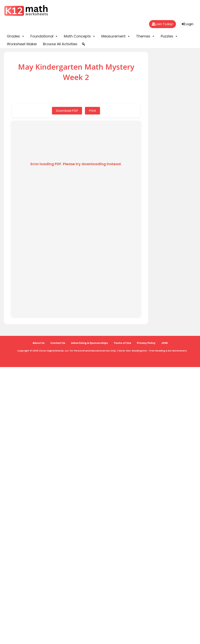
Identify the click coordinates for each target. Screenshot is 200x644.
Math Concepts (80, 36)
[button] (83, 44)
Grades (16, 36)
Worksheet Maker (22, 44)
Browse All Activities (60, 44)
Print (92, 111)
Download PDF (67, 111)
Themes (146, 36)
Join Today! (162, 24)
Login (187, 24)
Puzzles (169, 36)
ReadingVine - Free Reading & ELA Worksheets (159, 351)
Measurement (116, 36)
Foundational (44, 36)
